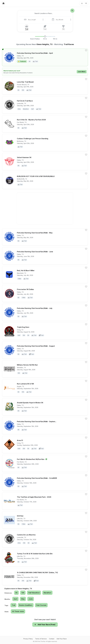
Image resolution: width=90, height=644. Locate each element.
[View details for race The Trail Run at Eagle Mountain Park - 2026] (45, 501)
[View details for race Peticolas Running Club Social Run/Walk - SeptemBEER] (45, 426)
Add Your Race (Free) (45, 625)
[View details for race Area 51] (45, 444)
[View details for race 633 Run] (45, 520)
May (23, 599)
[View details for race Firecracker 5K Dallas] (45, 293)
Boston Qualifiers (26, 605)
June (31, 599)
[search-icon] (72, 11)
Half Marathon (34, 593)
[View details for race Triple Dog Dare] (45, 331)
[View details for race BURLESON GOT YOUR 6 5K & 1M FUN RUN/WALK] (45, 180)
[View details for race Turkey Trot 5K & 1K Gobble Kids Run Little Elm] (45, 558)
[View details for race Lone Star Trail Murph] (45, 86)
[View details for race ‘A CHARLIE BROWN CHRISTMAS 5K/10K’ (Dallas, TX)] (45, 577)
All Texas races (18, 611)
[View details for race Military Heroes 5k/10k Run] (45, 369)
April (15, 599)
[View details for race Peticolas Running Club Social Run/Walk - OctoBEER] (45, 482)
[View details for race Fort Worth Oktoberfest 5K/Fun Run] (45, 463)
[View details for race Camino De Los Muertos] (45, 539)
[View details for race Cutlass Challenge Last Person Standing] (45, 143)
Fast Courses (41, 605)
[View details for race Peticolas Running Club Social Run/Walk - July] (45, 312)
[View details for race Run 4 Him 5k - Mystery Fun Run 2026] (45, 124)
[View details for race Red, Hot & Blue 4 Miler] (45, 275)
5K (16, 593)
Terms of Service (41, 639)
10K (23, 593)
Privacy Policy (28, 639)
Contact (52, 639)
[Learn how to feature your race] (45, 72)
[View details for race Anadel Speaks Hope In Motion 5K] (45, 407)
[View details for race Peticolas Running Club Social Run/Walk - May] (45, 237)
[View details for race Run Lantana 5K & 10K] (45, 388)
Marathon (47, 593)
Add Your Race (62, 639)
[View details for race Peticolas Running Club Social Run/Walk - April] (45, 57)
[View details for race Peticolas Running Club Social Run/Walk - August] (45, 350)
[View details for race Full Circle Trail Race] (45, 105)
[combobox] (44, 13)
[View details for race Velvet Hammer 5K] (45, 162)
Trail (13, 605)
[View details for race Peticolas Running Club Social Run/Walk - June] (45, 256)
